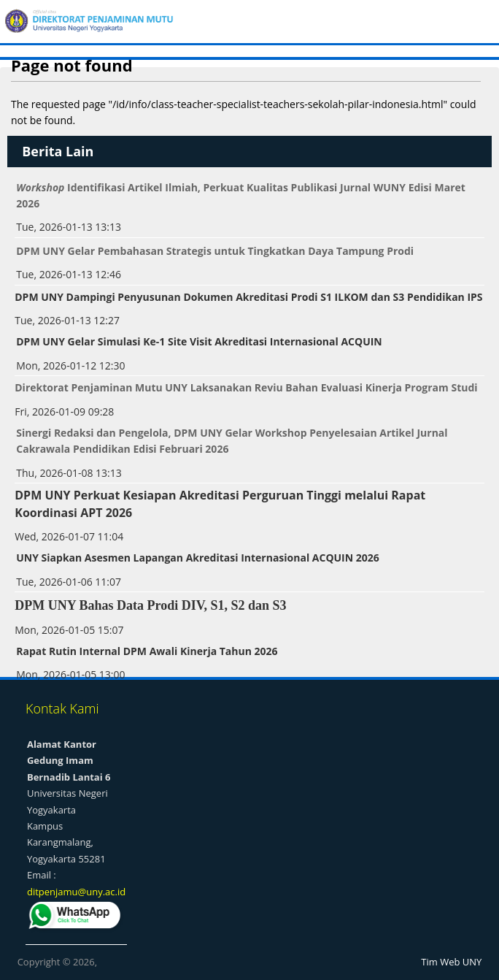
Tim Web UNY (451, 962)
